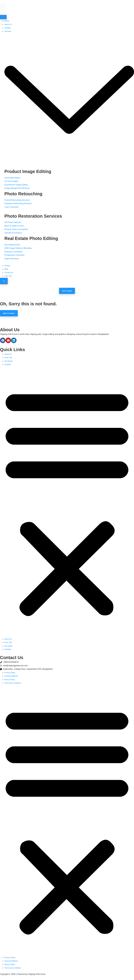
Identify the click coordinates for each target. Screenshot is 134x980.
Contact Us (9, 273)
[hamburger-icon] (3, 17)
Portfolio (8, 28)
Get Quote (8, 362)
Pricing (7, 266)
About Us (8, 25)
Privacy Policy (10, 674)
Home (7, 21)
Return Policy (10, 681)
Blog (6, 269)
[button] (67, 503)
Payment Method (11, 677)
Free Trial (8, 276)
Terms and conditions (13, 684)
